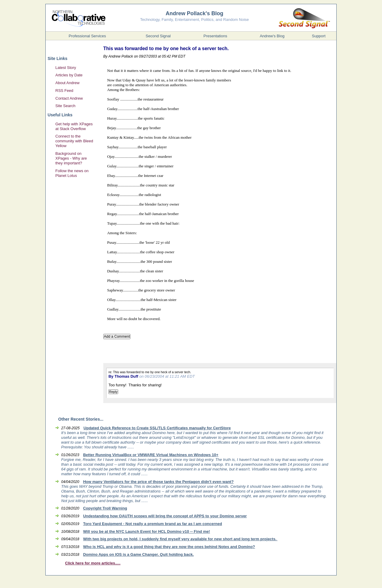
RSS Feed (64, 91)
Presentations (215, 36)
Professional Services (87, 36)
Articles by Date (69, 75)
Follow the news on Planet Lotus (72, 173)
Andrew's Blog (272, 36)
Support (319, 36)
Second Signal (158, 36)
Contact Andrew (69, 98)
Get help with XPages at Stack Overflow (74, 126)
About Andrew (68, 83)
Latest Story (66, 68)
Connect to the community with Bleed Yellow (74, 141)
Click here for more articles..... (93, 563)
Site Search (66, 106)
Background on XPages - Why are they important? (71, 158)
